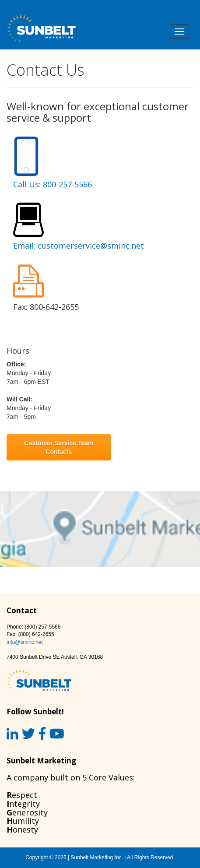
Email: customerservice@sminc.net (79, 246)
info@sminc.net (25, 642)
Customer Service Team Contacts (59, 447)
